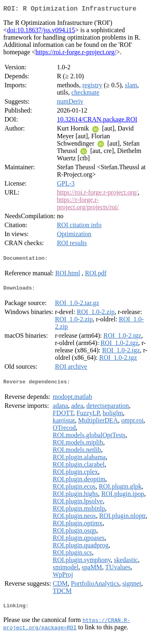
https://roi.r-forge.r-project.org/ (76, 54)
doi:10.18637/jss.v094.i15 (41, 32)
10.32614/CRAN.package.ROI (97, 121)
